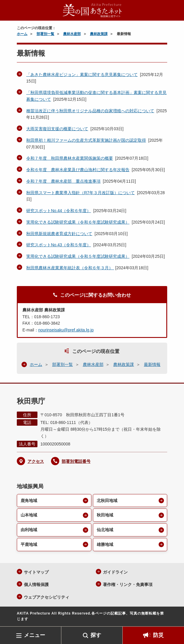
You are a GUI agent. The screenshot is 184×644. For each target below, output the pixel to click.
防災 (158, 635)
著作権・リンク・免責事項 (128, 584)
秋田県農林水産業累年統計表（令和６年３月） (70, 268)
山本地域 (29, 515)
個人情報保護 (36, 584)
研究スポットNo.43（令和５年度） (59, 245)
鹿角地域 (29, 501)
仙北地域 (105, 530)
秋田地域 (105, 515)
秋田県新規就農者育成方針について (59, 234)
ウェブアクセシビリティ (47, 597)
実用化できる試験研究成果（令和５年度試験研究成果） (78, 256)
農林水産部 (72, 34)
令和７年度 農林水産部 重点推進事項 (63, 181)
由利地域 (29, 530)
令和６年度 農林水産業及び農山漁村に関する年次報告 (78, 170)
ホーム (22, 34)
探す (96, 635)
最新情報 (152, 364)
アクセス (36, 461)
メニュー (34, 635)
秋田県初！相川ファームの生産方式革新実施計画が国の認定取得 (86, 140)
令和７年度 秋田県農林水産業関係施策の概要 (70, 158)
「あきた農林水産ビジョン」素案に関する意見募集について (82, 75)
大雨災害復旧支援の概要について (57, 129)
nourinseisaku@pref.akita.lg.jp (66, 330)
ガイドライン (115, 572)
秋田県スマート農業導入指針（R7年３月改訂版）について (80, 193)
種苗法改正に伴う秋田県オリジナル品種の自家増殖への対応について (90, 111)
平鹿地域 (29, 544)
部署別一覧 (45, 34)
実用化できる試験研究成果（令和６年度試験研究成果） (78, 222)
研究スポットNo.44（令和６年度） (59, 211)
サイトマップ (36, 572)
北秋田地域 (107, 501)
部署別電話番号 (76, 461)
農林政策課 (99, 34)
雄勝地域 (105, 544)
